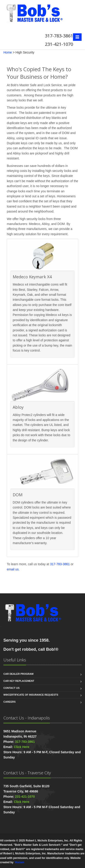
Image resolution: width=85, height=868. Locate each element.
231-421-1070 (25, 797)
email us (13, 569)
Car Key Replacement (19, 681)
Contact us (11, 688)
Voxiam (19, 862)
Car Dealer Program (18, 674)
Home (8, 52)
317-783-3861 (60, 564)
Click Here (22, 747)
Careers (10, 702)
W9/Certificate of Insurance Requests (31, 695)
